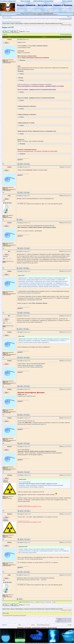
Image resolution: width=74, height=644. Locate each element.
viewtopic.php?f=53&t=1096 (34, 300)
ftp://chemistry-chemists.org (27, 421)
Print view (5, 34)
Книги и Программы (17, 24)
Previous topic (63, 34)
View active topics (17, 22)
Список (21, 74)
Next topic (69, 34)
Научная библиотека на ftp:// (54, 24)
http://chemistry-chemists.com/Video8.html (29, 293)
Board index (6, 24)
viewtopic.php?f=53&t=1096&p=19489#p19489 (30, 367)
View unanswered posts (7, 22)
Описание (21, 60)
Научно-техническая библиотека (34, 24)
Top (3, 164)
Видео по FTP (8, 27)
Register (9, 17)
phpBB (31, 644)
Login (4, 17)
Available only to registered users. (27, 396)
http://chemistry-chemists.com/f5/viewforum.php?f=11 (32, 424)
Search (69, 17)
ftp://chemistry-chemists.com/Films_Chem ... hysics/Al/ (32, 580)
